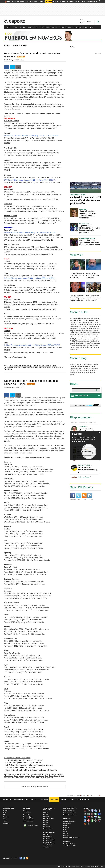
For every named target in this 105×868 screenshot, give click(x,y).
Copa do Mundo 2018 (70, 846)
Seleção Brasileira (32, 825)
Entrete (56, 1)
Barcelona (18, 366)
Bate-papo (34, 1)
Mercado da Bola (34, 27)
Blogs (16, 27)
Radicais (6, 823)
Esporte (49, 1)
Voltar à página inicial (35, 787)
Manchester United (45, 367)
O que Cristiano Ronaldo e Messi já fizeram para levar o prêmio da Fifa (31, 770)
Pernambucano (48, 829)
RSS (27, 858)
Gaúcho (46, 821)
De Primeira (63, 27)
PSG (62, 367)
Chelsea (55, 366)
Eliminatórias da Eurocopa (71, 838)
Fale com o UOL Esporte (73, 796)
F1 (74, 27)
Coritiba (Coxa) (96, 814)
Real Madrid (8, 369)
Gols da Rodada (28, 821)
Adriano (11, 774)
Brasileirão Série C (49, 841)
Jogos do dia (27, 813)
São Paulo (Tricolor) (99, 820)
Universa (63, 1)
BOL (84, 1)
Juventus (17, 367)
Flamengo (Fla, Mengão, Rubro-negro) (89, 817)
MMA (70, 27)
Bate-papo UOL (83, 800)
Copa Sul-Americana (70, 813)
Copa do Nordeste (49, 819)
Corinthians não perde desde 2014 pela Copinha (23, 763)
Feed (84, 497)
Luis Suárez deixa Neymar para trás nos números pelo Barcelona (29, 765)
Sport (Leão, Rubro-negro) (85, 824)
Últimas (9, 27)
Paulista (55, 27)
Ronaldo (32, 778)
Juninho (21, 776)
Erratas (85, 796)
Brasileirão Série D (49, 843)
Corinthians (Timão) (92, 814)
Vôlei (86, 27)
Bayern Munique (27, 366)
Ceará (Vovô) (85, 814)
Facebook (72, 47)
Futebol (23, 27)
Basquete (80, 27)
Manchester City (33, 367)
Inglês (65, 831)
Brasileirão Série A (49, 837)
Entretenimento (21, 800)
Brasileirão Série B (49, 839)
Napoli (56, 776)
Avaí (92, 811)
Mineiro (46, 823)
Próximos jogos (28, 817)
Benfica (36, 366)
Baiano (45, 812)
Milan (53, 367)
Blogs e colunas (80, 417)
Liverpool (24, 367)
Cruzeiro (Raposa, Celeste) (99, 814)
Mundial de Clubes (69, 844)
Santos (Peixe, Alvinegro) (96, 820)
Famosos (71, 1)
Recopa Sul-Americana (70, 815)
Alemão (66, 825)
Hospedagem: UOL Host (97, 866)
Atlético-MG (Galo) (89, 811)
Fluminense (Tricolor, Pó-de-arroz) (92, 817)
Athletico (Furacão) (85, 811)
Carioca (46, 814)
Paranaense (47, 827)
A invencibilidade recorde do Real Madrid (20, 768)
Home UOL (7, 800)
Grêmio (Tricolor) (85, 820)
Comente (22, 57)
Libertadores (46, 27)
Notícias (42, 1)
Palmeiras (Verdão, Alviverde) (92, 820)
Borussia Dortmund (45, 366)
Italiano (66, 833)
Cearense (46, 816)
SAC (27, 2)
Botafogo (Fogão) (99, 811)
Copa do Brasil (48, 845)
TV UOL (78, 1)
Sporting (44, 778)
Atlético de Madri (20, 774)
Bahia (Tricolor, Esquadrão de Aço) (96, 811)
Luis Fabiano (40, 776)
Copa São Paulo (48, 847)
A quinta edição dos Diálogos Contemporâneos (88, 430)
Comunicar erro (95, 796)
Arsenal (11, 366)
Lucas (33, 776)
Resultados (27, 815)
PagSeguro (91, 1)
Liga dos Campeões (69, 821)
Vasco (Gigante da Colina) (89, 824)
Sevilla (38, 778)
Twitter (78, 497)
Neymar (61, 776)
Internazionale (9, 367)
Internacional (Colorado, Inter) (89, 820)
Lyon (47, 776)
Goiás (99, 817)
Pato (6, 778)
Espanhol (66, 827)
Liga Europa (67, 823)
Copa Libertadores (69, 811)
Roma (27, 778)
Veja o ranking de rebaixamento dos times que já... (88, 470)
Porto (58, 367)
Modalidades (9, 808)
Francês (66, 829)
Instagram (90, 497)
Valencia (50, 778)
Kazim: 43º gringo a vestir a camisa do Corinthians (24, 760)
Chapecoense (89, 814)
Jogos (72, 800)
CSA (85, 817)
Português (66, 835)
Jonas (16, 776)
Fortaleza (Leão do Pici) (96, 817)
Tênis (92, 27)
